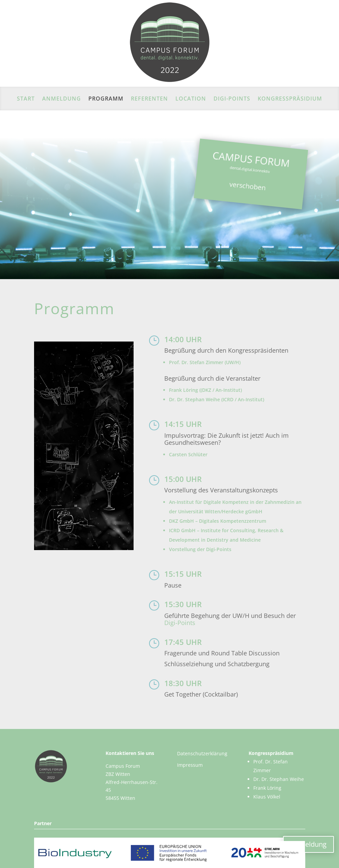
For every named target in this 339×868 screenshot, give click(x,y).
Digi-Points (180, 623)
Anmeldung (308, 844)
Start (26, 99)
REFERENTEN (149, 99)
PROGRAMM (106, 99)
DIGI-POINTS (232, 99)
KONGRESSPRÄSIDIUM (290, 99)
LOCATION (191, 99)
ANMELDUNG (62, 99)
